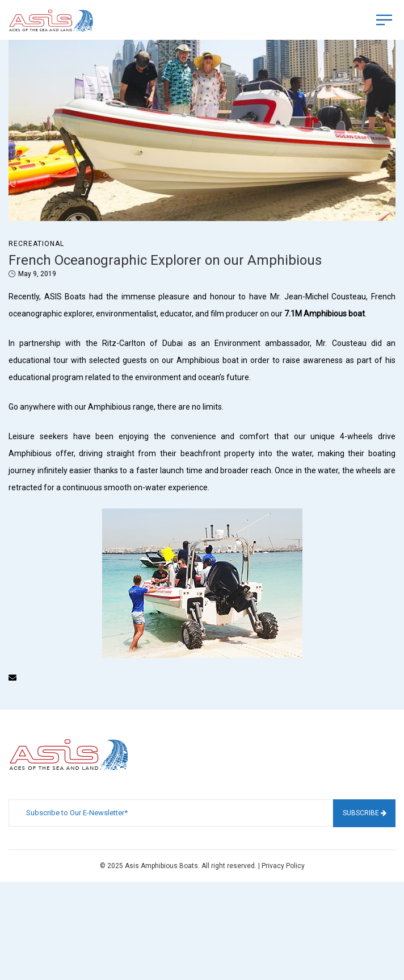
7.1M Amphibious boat (325, 314)
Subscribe (365, 813)
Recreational (36, 244)
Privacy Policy (283, 866)
